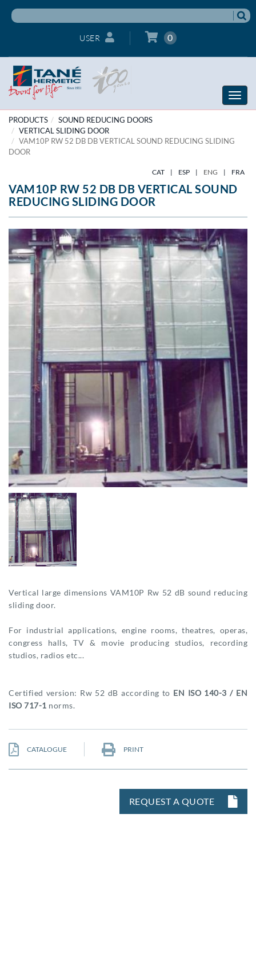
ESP (184, 172)
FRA (238, 172)
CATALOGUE (38, 749)
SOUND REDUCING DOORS (105, 120)
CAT (158, 172)
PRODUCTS (28, 120)
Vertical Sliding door (64, 131)
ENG (211, 172)
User (97, 37)
